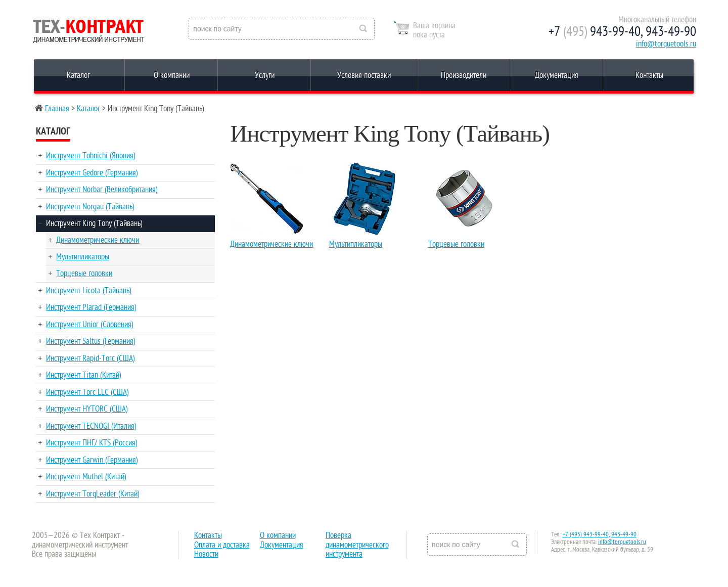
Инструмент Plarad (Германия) (91, 307)
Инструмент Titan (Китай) (84, 375)
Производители (464, 75)
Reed (89, 29)
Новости (206, 554)
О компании (172, 75)
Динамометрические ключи (98, 240)
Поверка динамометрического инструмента (357, 545)
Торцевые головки (84, 274)
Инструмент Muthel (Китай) (86, 477)
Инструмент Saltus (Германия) (91, 341)
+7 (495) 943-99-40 (586, 534)
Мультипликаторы (83, 257)
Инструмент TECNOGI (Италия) (91, 426)
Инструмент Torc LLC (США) (87, 392)
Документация (557, 75)
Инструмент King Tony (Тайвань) (94, 223)
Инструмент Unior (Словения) (90, 325)
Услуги (265, 75)
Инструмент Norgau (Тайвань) (90, 207)
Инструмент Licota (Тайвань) (89, 291)
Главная (57, 109)
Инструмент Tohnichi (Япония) (91, 156)
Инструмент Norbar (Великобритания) (102, 190)
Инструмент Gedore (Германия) (92, 173)
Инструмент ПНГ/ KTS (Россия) (92, 443)
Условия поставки (364, 75)
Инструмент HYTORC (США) (87, 409)
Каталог (78, 75)
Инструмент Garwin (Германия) (92, 460)
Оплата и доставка (222, 545)
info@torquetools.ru (666, 44)
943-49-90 (624, 534)
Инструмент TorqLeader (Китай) (93, 494)
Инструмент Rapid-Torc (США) (90, 358)
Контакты (649, 75)
